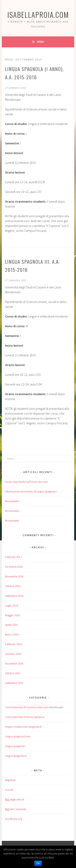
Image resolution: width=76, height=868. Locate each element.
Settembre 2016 (14, 596)
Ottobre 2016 (13, 586)
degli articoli (15, 800)
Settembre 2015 (14, 683)
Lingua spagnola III (16, 756)
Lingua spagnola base (18, 736)
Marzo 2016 (12, 634)
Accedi (9, 790)
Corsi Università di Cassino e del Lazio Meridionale (34, 707)
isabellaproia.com (38, 14)
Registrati (10, 780)
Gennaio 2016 (13, 654)
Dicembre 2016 (14, 567)
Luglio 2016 (12, 605)
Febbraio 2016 (13, 644)
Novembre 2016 (14, 576)
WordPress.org (14, 819)
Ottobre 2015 (13, 673)
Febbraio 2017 (13, 557)
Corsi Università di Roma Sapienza (25, 717)
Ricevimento (12, 501)
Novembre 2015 (14, 664)
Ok (38, 863)
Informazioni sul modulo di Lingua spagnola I (31, 491)
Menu (40, 42)
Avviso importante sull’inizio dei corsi (26, 482)
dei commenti (16, 809)
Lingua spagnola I (15, 746)
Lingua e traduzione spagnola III (23, 727)
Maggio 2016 (12, 615)
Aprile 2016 (11, 625)
